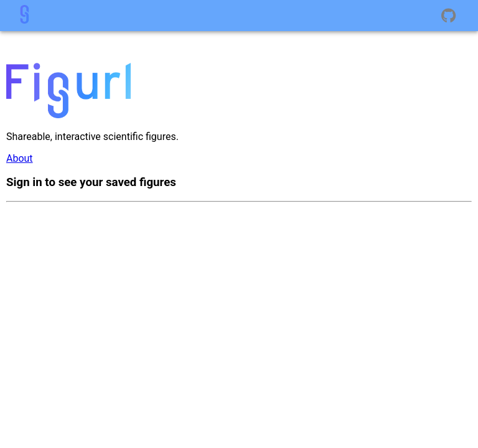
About (20, 158)
